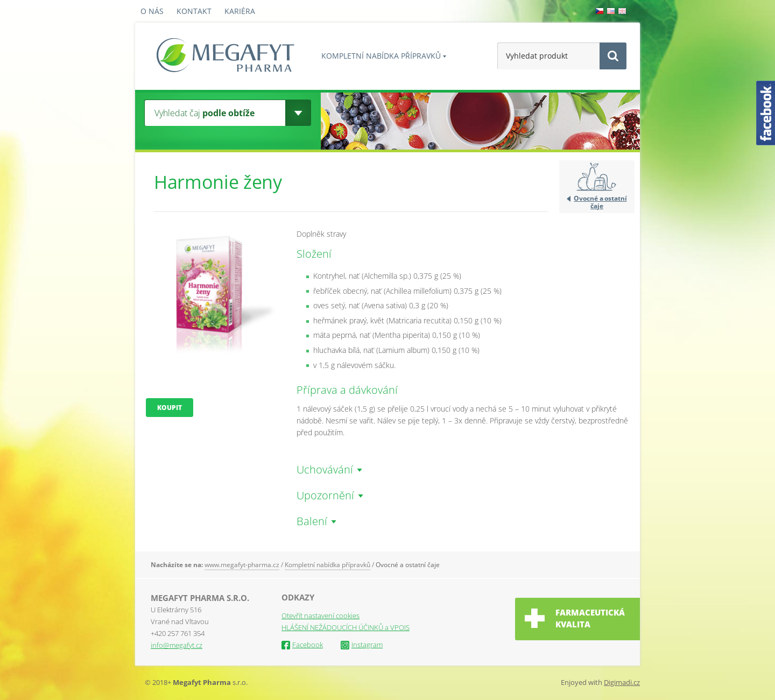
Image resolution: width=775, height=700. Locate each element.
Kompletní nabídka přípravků (381, 56)
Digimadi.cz (622, 682)
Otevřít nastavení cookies (320, 616)
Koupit (170, 408)
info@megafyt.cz (177, 645)
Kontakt (194, 11)
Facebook (302, 645)
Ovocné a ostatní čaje (600, 202)
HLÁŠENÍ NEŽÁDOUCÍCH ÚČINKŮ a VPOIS (346, 627)
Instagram (362, 645)
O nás (152, 11)
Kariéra (240, 11)
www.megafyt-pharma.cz (242, 565)
